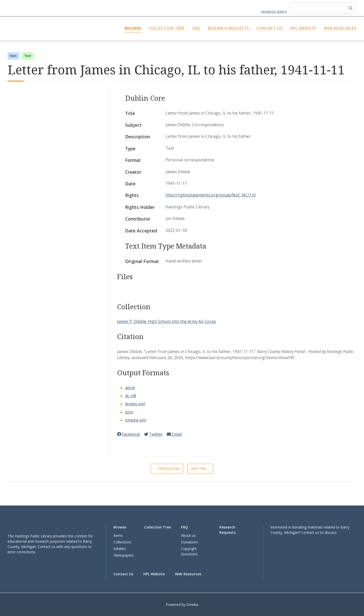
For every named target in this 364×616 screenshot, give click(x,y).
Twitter (153, 434)
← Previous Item (167, 469)
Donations (190, 542)
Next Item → (200, 469)
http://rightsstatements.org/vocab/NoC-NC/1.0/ (211, 195)
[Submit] (351, 8)
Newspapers (124, 555)
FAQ (196, 28)
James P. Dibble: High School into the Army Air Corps (167, 321)
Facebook (129, 434)
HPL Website (303, 28)
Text (28, 56)
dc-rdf (131, 396)
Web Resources (340, 28)
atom (130, 388)
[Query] (323, 8)
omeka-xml (136, 420)
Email (174, 434)
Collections (122, 542)
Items (118, 535)
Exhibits (120, 549)
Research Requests (228, 28)
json (129, 412)
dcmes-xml (135, 404)
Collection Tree (167, 28)
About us (188, 535)
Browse (133, 28)
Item (13, 56)
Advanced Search (274, 12)
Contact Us (269, 28)
